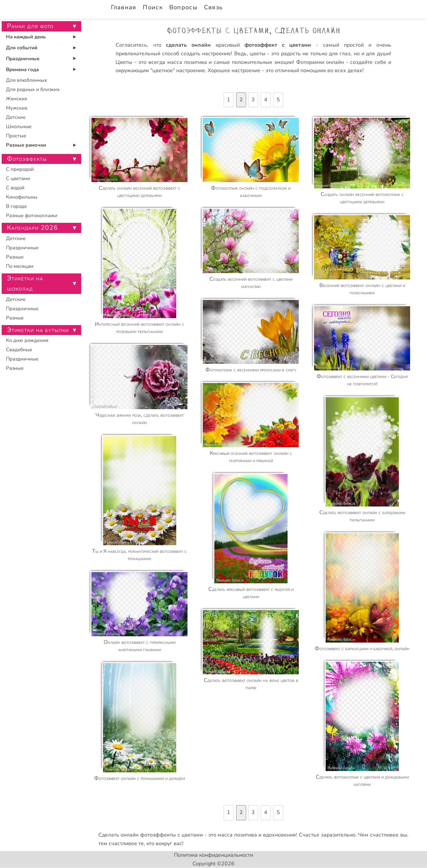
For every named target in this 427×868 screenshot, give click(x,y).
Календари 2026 (33, 228)
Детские (16, 117)
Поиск (153, 7)
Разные (15, 257)
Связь (213, 7)
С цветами (18, 178)
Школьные (19, 126)
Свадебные (19, 350)
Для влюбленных (27, 80)
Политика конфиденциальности (213, 855)
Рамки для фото (30, 26)
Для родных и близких (33, 89)
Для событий (22, 48)
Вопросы (183, 7)
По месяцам (20, 266)
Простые (16, 136)
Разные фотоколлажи (32, 216)
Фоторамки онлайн (320, 62)
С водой (15, 188)
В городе (16, 206)
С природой (20, 169)
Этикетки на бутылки (38, 330)
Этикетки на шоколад (25, 284)
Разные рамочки (26, 145)
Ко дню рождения (27, 340)
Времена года (22, 70)
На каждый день (26, 37)
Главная (124, 7)
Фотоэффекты (27, 159)
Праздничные (23, 59)
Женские (17, 99)
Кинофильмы (22, 197)
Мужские (17, 108)
